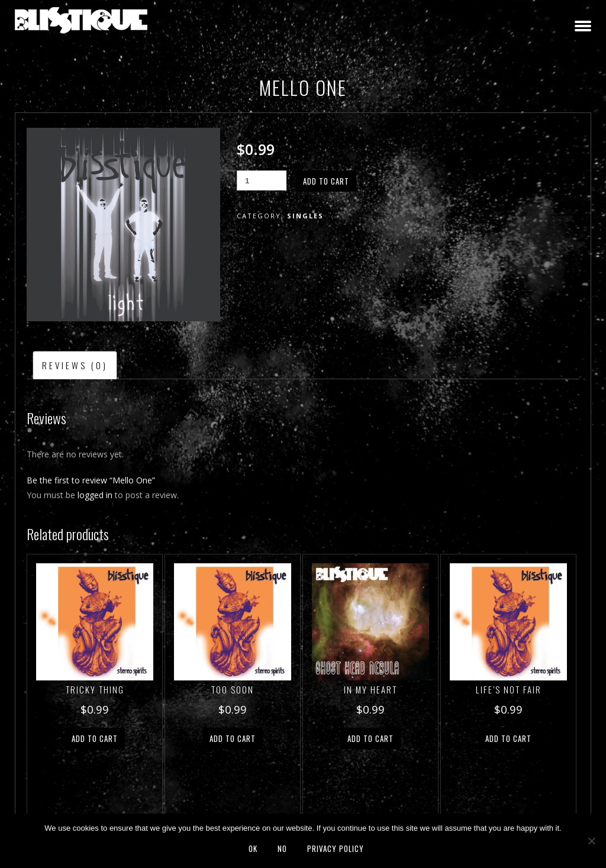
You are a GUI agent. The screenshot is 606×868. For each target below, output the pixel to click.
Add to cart (326, 181)
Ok (253, 848)
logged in (95, 495)
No (282, 848)
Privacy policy (336, 848)
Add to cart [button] (95, 738)
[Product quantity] (262, 180)
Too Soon (233, 689)
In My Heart (370, 689)
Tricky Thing (95, 689)
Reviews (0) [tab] (75, 365)
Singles (305, 216)
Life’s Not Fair (509, 689)
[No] (591, 841)
